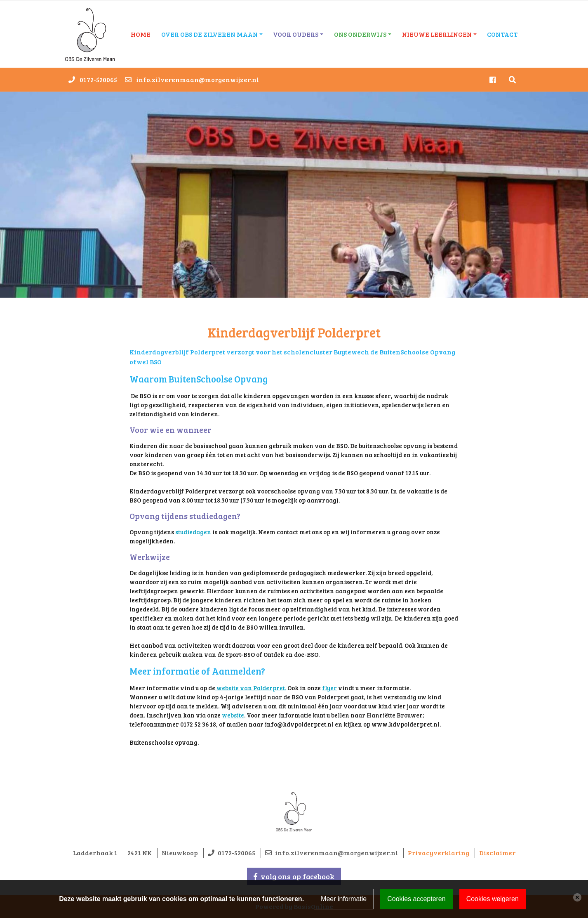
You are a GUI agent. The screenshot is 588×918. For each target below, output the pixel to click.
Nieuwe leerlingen (437, 34)
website (233, 715)
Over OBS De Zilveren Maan (209, 34)
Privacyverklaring (439, 853)
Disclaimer (497, 853)
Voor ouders (296, 34)
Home (141, 34)
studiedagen (193, 532)
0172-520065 (98, 79)
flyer (329, 688)
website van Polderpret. (251, 688)
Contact (502, 34)
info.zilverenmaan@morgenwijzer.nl (198, 79)
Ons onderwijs (360, 34)
